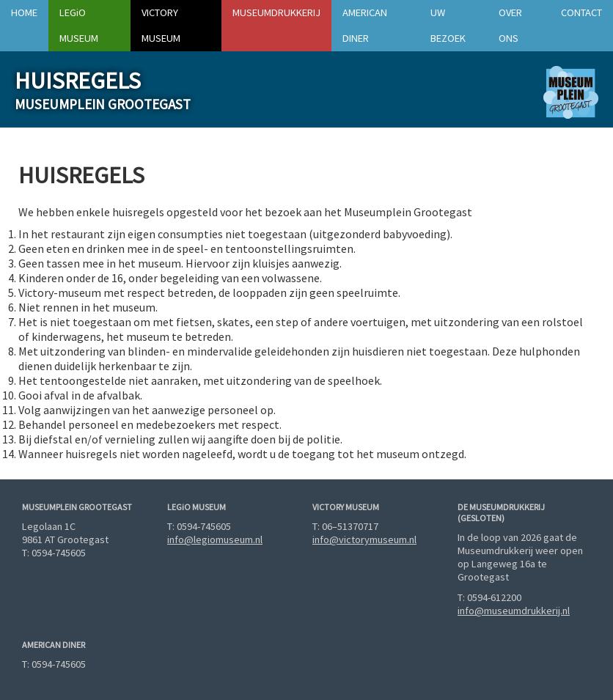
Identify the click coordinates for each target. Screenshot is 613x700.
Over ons (510, 25)
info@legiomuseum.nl (215, 539)
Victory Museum (161, 25)
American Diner (365, 25)
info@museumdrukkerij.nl (514, 611)
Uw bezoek (448, 25)
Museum (79, 25)
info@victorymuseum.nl (364, 539)
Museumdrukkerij (276, 12)
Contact (581, 12)
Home (24, 12)
